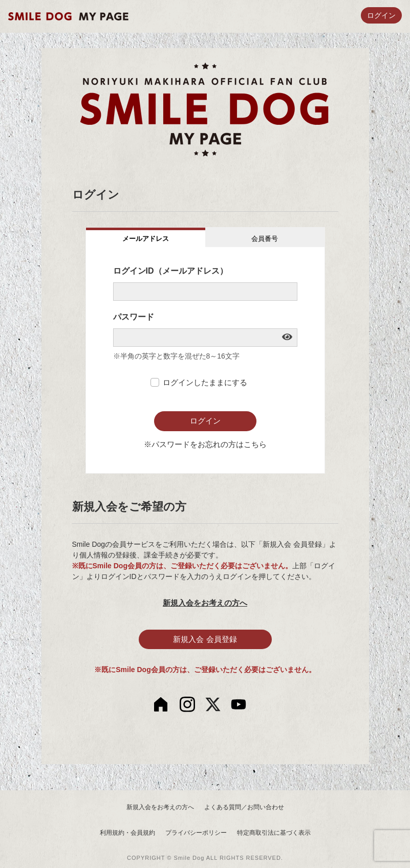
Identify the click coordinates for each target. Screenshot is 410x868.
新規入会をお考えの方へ (205, 603)
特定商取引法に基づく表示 (274, 833)
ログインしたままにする (205, 382)
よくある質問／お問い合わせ (244, 807)
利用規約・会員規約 (127, 833)
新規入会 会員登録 (205, 639)
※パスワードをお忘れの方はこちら (205, 444)
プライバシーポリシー (196, 833)
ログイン (381, 16)
